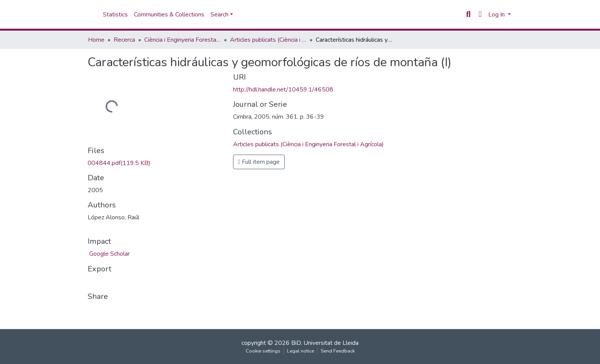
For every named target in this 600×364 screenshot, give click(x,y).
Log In (497, 15)
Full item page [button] (259, 162)
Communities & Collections (169, 15)
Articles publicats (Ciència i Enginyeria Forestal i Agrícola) (268, 40)
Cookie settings (263, 351)
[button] (480, 15)
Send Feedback (338, 351)
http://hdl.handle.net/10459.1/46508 (283, 90)
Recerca (124, 40)
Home (96, 40)
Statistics (115, 15)
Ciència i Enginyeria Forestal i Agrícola (183, 40)
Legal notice (301, 351)
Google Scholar (109, 254)
